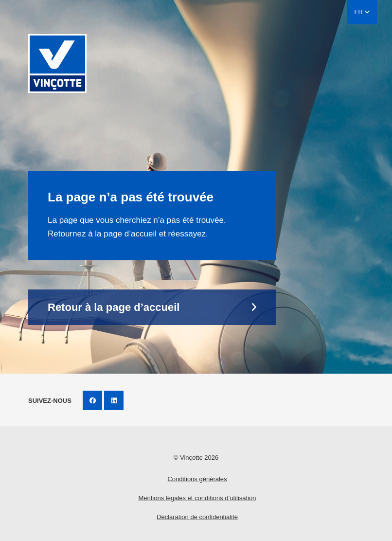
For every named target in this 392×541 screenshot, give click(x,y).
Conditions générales (197, 479)
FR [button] (362, 12)
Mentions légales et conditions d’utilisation (197, 498)
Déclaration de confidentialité (197, 517)
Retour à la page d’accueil (114, 307)
